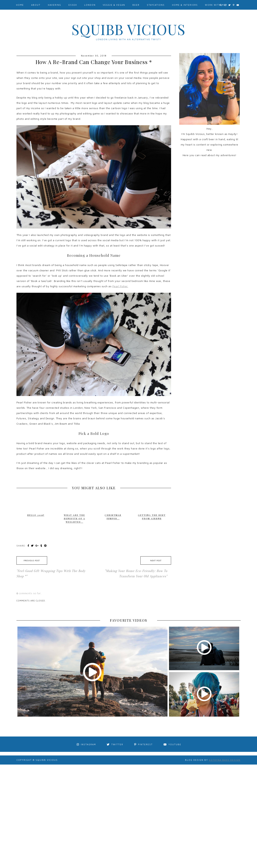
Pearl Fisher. (120, 286)
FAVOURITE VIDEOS (129, 620)
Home (20, 5)
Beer (136, 5)
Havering (55, 5)
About (36, 5)
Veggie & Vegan (114, 5)
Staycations (156, 5)
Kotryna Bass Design (225, 760)
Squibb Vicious (128, 29)
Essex (73, 5)
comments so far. (30, 593)
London (90, 5)
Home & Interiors (185, 5)
